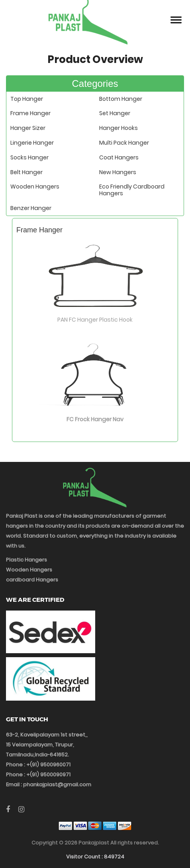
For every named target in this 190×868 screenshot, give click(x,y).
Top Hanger (27, 99)
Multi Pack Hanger (124, 143)
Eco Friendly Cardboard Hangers (132, 190)
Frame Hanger (30, 113)
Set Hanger (115, 113)
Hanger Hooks (119, 128)
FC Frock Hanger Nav (95, 419)
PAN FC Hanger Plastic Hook (95, 320)
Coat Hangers (119, 157)
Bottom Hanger (121, 99)
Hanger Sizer (28, 128)
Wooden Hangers (35, 187)
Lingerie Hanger (32, 143)
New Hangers (118, 172)
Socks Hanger (29, 157)
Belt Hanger (26, 172)
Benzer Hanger (31, 208)
